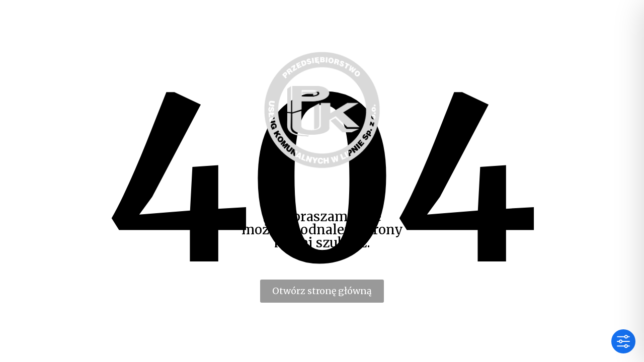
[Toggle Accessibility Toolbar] (623, 341)
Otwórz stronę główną (322, 291)
